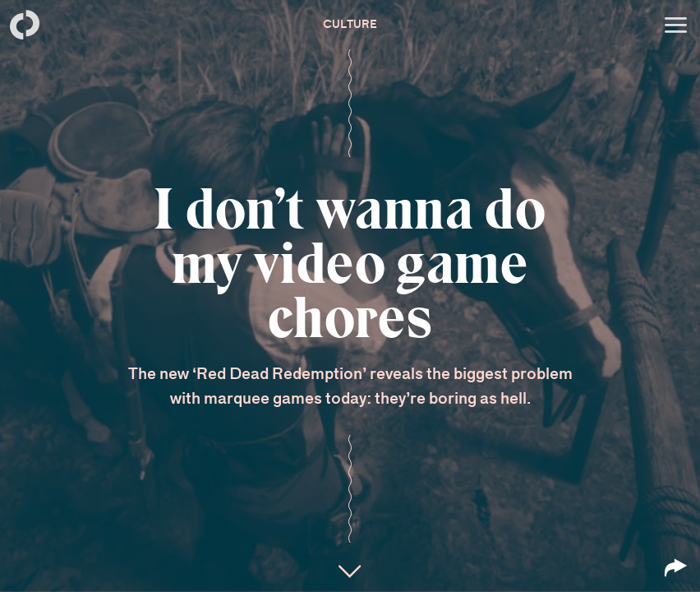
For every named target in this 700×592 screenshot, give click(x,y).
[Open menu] (675, 25)
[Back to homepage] (25, 25)
